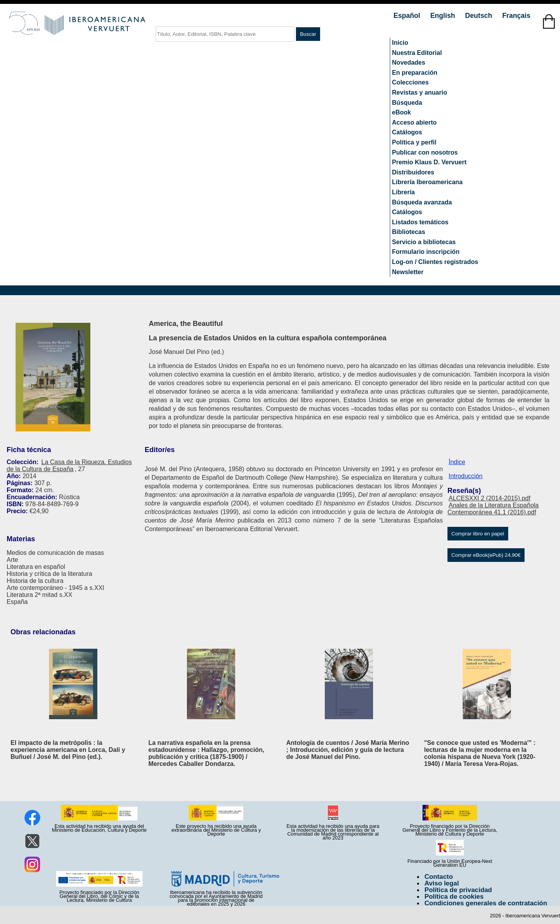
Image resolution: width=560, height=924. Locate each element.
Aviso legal (442, 883)
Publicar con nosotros (425, 152)
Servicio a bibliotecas (424, 242)
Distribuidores (413, 172)
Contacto (439, 877)
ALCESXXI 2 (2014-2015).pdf (490, 498)
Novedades (409, 62)
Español (408, 16)
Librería (404, 192)
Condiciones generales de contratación (486, 903)
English (444, 16)
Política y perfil (414, 142)
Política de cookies (454, 897)
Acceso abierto (415, 122)
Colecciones (410, 82)
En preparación (415, 73)
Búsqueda (407, 103)
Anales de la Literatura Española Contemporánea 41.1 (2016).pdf (493, 509)
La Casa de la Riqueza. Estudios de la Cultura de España (69, 466)
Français (516, 16)
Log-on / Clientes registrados (435, 262)
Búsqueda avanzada (422, 202)
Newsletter (408, 272)
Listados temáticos (420, 222)
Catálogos (407, 132)
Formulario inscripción (426, 252)
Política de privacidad (458, 890)
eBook (402, 112)
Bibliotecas (409, 232)
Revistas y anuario (420, 92)
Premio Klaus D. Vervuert (429, 162)
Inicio (400, 43)
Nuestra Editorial (417, 53)
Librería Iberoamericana (427, 182)
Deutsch (479, 16)
